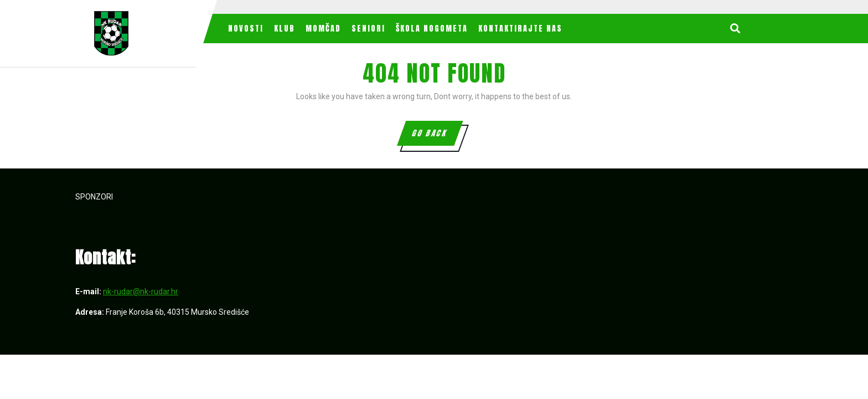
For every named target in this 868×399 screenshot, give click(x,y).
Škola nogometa (432, 29)
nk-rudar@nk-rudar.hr (141, 291)
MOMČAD (323, 29)
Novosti (246, 29)
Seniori (368, 29)
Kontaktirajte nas (520, 29)
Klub (285, 29)
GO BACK (436, 136)
